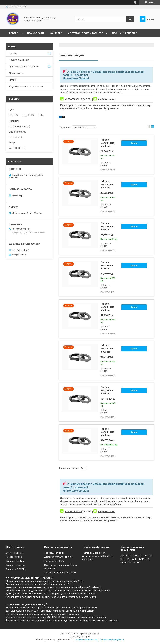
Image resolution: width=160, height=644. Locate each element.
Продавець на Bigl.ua (80, 637)
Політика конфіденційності (111, 640)
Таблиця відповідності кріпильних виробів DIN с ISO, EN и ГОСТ (97, 556)
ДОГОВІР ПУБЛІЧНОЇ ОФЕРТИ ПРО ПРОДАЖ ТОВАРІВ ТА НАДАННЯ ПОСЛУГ (136, 559)
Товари (13, 33)
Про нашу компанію (125, 33)
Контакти (56, 33)
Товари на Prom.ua (16, 565)
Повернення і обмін (54, 561)
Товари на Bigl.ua (15, 561)
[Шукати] (130, 19)
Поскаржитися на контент (86, 640)
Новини (14, 42)
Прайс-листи (36, 33)
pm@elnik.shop (106, 99)
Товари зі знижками (20, 60)
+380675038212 (73, 99)
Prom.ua (95, 634)
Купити (134, 143)
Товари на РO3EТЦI (16, 569)
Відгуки (29, 42)
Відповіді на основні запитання (60, 42)
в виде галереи (148, 127)
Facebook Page (14, 557)
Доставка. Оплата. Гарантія (85, 33)
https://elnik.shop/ (20, 250)
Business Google (14, 553)
